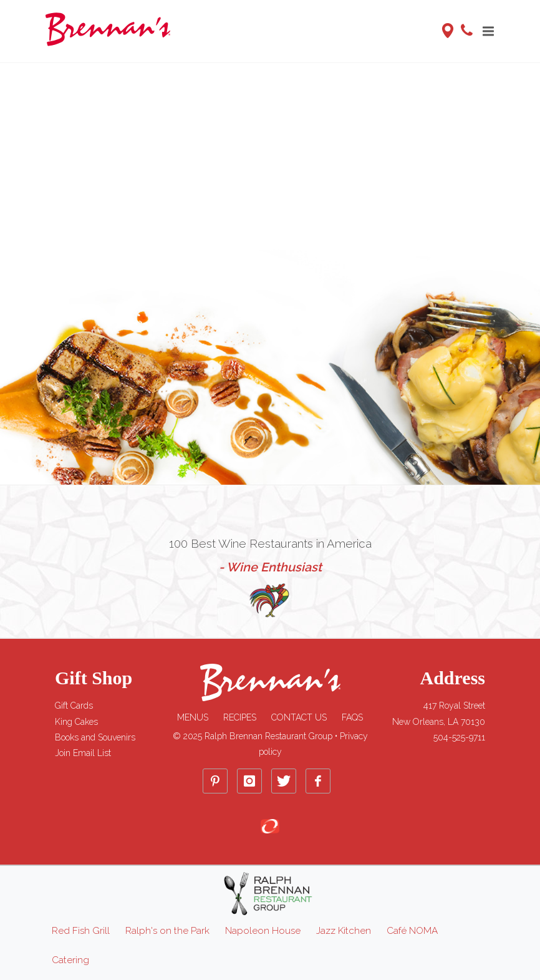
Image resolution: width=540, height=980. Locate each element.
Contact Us (299, 717)
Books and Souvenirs (95, 737)
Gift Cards (74, 706)
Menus (193, 717)
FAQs (352, 717)
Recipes (240, 717)
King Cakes (76, 722)
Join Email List (83, 753)
